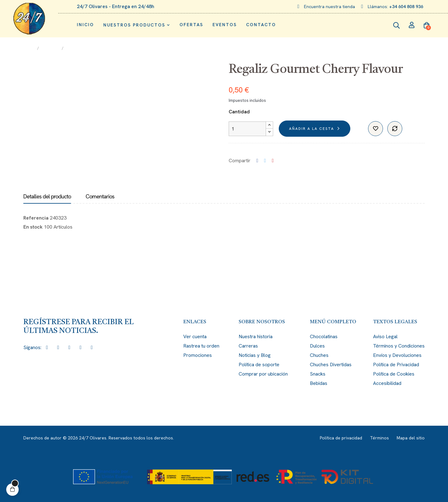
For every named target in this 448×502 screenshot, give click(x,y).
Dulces (317, 346)
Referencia (36, 218)
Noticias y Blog (255, 355)
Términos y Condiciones (399, 346)
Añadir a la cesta (312, 129)
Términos (379, 438)
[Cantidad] (247, 129)
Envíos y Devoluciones (397, 355)
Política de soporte (259, 365)
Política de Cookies (394, 374)
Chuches (319, 355)
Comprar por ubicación (263, 374)
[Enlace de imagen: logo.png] (29, 19)
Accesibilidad (387, 383)
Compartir (257, 161)
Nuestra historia (256, 336)
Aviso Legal (385, 336)
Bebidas (319, 383)
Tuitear (265, 161)
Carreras (248, 346)
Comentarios (100, 197)
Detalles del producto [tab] (47, 197)
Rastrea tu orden (201, 346)
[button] (12, 490)
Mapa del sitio (411, 438)
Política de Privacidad (396, 365)
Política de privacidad (341, 438)
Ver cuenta (195, 336)
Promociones (198, 355)
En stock (33, 227)
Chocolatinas (324, 336)
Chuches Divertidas (331, 365)
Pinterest (273, 161)
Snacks (318, 374)
